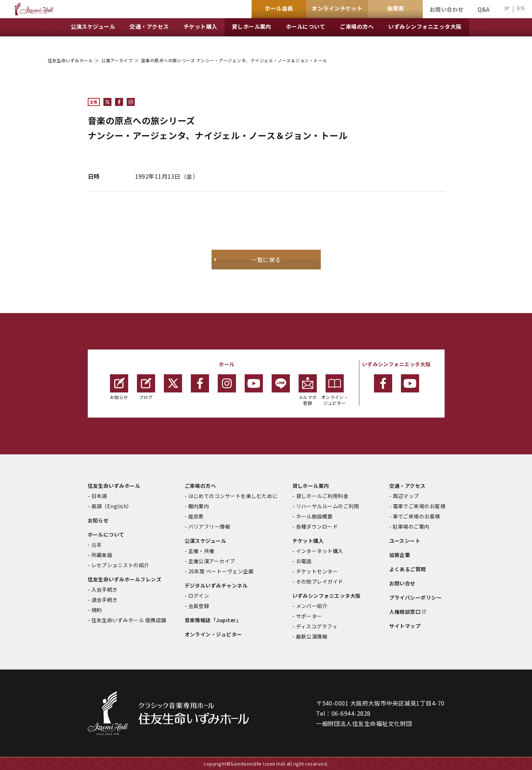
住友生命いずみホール (70, 60)
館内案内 (199, 506)
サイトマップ (405, 626)
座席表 (196, 516)
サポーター (309, 616)
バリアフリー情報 (209, 526)
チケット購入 (308, 541)
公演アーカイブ (117, 60)
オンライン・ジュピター (335, 390)
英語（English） (112, 506)
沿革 (97, 545)
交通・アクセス (407, 486)
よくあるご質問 (408, 569)
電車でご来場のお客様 (419, 506)
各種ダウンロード (317, 526)
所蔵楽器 (102, 555)
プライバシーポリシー (416, 597)
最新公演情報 (312, 636)
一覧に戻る (266, 260)
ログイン (199, 596)
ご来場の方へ (200, 486)
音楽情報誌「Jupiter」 (213, 620)
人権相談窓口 (405, 612)
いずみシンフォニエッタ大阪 (327, 596)
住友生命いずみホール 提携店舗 (129, 620)
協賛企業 (400, 555)
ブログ (146, 387)
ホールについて (106, 534)
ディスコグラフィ (317, 626)
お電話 (304, 561)
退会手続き (105, 600)
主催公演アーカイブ (212, 561)
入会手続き (105, 589)
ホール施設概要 (314, 516)
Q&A (484, 9)
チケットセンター (317, 571)
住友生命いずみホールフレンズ (125, 579)
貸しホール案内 (311, 486)
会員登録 (199, 606)
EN (521, 9)
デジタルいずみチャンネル (216, 585)
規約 (97, 610)
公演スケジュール (206, 541)
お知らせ (119, 387)
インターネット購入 (320, 551)
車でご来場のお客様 (417, 516)
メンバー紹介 (312, 606)
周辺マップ (406, 496)
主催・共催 (201, 551)
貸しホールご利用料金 (322, 496)
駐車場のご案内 (411, 526)
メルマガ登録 (308, 390)
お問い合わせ (447, 9)
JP (507, 9)
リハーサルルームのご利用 (328, 506)
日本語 (99, 496)
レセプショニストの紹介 (120, 565)
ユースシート (405, 541)
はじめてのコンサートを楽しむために (233, 496)
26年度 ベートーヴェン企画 (221, 571)
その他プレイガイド (320, 581)
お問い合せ (402, 583)
